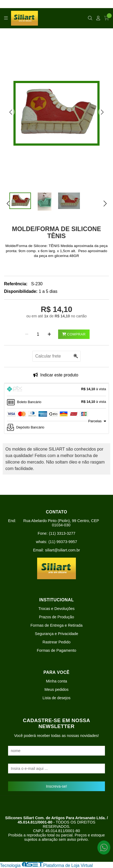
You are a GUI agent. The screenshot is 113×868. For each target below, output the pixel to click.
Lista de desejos (56, 698)
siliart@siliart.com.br (63, 550)
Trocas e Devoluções (57, 609)
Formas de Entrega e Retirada (56, 625)
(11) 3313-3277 (62, 533)
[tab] (56, 390)
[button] (11, 112)
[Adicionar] (49, 334)
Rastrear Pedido (56, 642)
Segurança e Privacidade (57, 634)
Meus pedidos (56, 689)
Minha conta (56, 681)
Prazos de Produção (56, 617)
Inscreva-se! (56, 786)
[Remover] (27, 334)
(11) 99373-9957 (63, 542)
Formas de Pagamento (56, 650)
